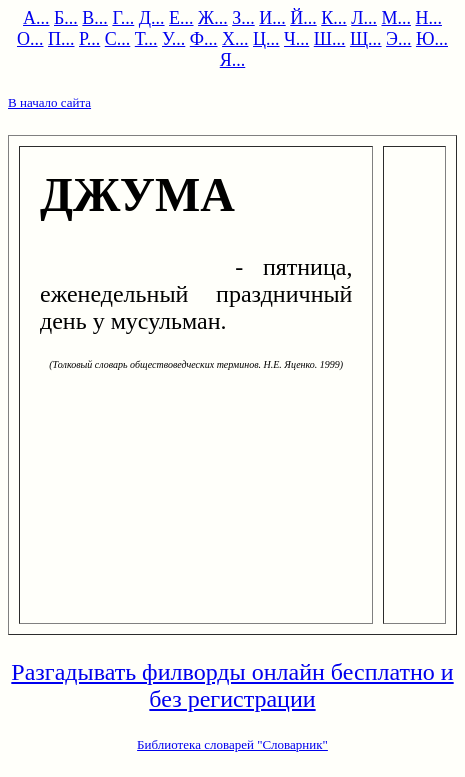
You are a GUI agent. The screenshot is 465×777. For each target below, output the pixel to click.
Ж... (213, 18)
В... (95, 18)
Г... (123, 18)
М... (396, 18)
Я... (233, 60)
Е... (181, 18)
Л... (364, 18)
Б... (66, 18)
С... (118, 39)
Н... (428, 18)
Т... (146, 39)
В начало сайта (49, 102)
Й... (303, 18)
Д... (152, 18)
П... (61, 39)
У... (173, 39)
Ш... (330, 39)
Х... (235, 39)
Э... (398, 39)
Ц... (266, 39)
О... (30, 39)
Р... (89, 39)
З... (243, 18)
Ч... (296, 39)
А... (36, 18)
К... (334, 18)
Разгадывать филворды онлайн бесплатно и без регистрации (232, 685)
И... (272, 18)
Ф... (204, 39)
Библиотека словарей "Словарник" (232, 744)
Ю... (432, 39)
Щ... (366, 39)
